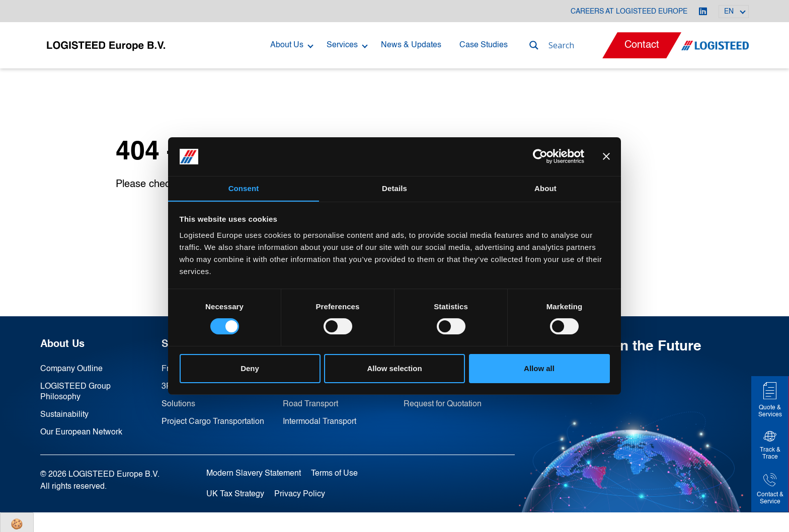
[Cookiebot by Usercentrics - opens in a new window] (540, 156)
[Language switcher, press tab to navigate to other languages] (734, 12)
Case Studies (484, 45)
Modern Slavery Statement (254, 471)
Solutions (178, 403)
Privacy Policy (300, 491)
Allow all (539, 368)
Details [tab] (395, 188)
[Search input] (574, 45)
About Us (287, 45)
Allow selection (394, 368)
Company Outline (71, 369)
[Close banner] (606, 156)
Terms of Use (334, 471)
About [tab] (545, 188)
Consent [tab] (244, 188)
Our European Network (81, 430)
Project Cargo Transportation (213, 420)
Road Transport (310, 403)
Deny (250, 368)
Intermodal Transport (320, 420)
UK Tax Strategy (235, 491)
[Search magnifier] (534, 45)
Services (342, 45)
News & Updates (411, 45)
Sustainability (64, 413)
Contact (642, 45)
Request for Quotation (443, 403)
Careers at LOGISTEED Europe (629, 12)
